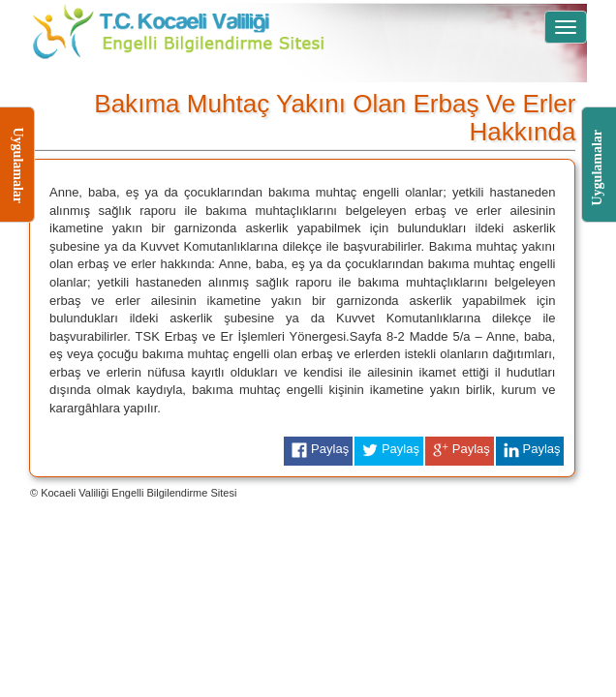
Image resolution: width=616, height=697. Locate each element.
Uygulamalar (596, 189)
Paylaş (318, 450)
